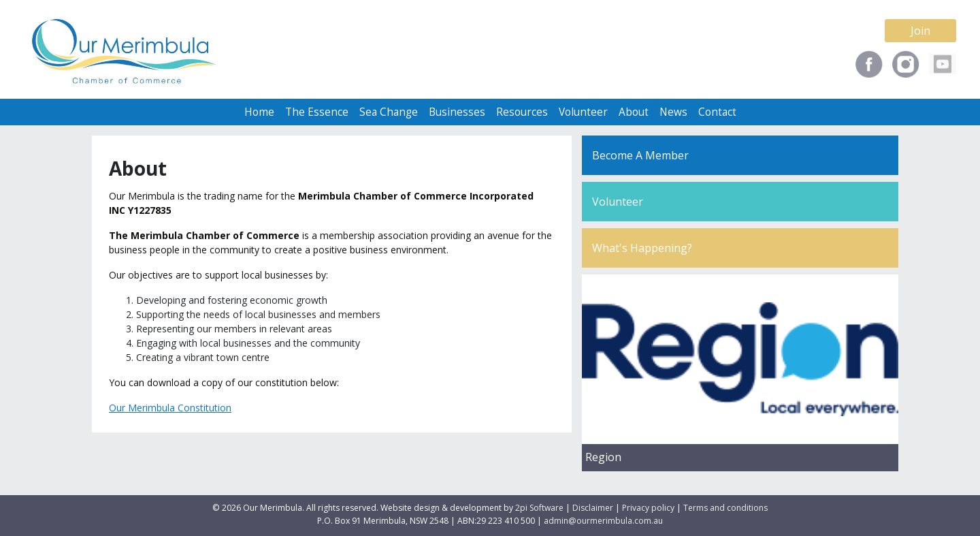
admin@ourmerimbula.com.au (603, 521)
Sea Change (389, 112)
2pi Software (539, 508)
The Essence (317, 112)
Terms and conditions (725, 508)
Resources (522, 112)
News (673, 112)
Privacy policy (648, 508)
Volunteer (583, 112)
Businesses (457, 112)
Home (259, 112)
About (634, 112)
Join (920, 31)
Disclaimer (593, 508)
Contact (717, 112)
